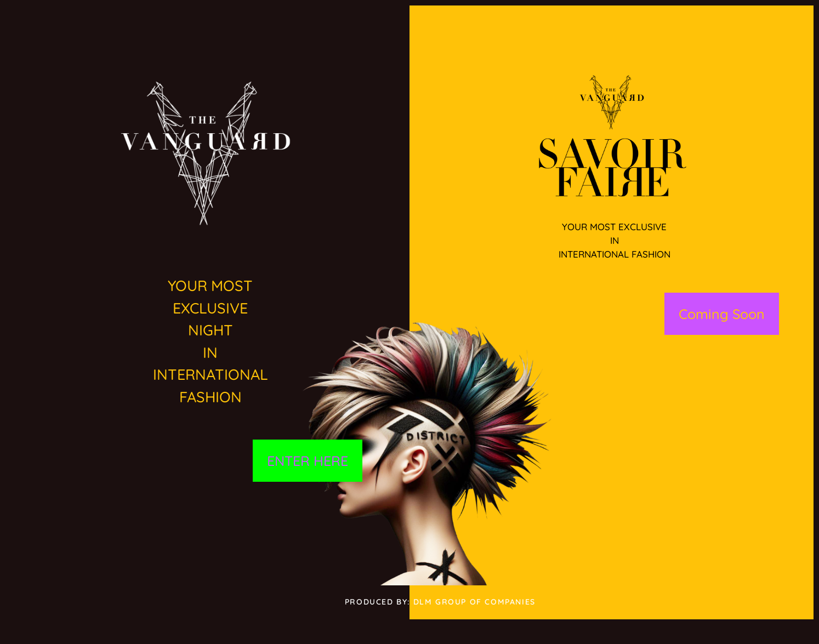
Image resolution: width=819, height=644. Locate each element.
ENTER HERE (308, 461)
